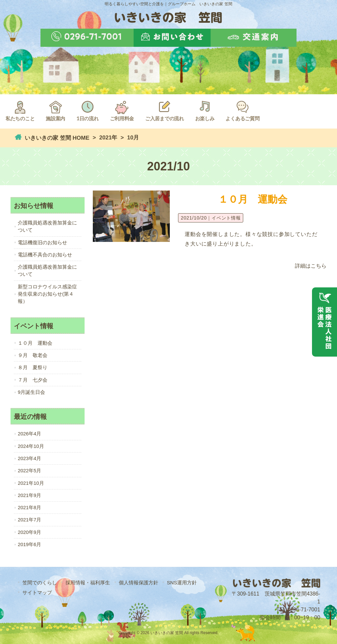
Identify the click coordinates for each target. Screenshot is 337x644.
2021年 (108, 138)
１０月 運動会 (253, 199)
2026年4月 (29, 434)
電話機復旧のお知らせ (42, 243)
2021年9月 (29, 495)
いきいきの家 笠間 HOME (56, 138)
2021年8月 (29, 508)
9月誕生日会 (31, 392)
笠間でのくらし (40, 583)
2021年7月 (29, 520)
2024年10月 (31, 446)
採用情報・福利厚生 (88, 583)
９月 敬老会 (33, 355)
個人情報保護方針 (139, 583)
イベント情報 (226, 218)
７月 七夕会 (33, 380)
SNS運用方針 (182, 583)
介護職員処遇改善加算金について (47, 226)
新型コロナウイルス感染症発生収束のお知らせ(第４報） (47, 294)
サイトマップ (37, 592)
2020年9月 (29, 532)
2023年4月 (29, 458)
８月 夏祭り (33, 367)
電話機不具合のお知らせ (45, 255)
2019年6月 (29, 544)
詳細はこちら (311, 266)
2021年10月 (31, 483)
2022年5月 (29, 471)
